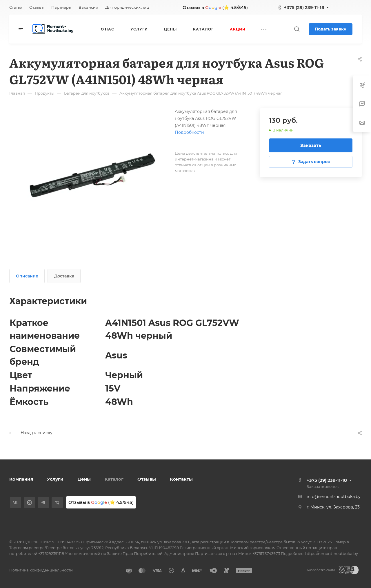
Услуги (55, 479)
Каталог (114, 479)
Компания (21, 479)
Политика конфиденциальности (41, 570)
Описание (27, 276)
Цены (84, 479)
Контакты (181, 479)
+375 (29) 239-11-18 (304, 7)
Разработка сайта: (321, 570)
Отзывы (147, 479)
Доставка (64, 276)
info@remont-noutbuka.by (334, 497)
